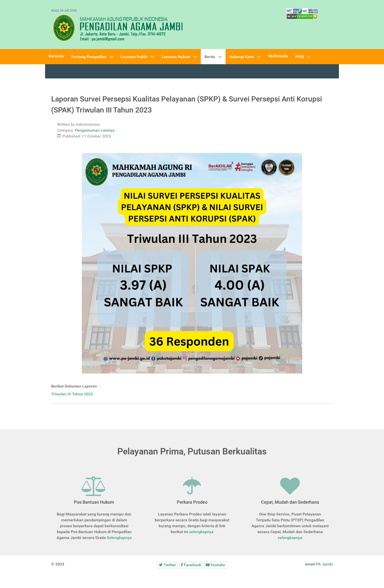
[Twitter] (168, 565)
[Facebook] (191, 565)
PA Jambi (324, 564)
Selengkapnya (119, 538)
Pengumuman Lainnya (95, 130)
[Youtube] (215, 565)
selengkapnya (201, 532)
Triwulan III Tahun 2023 (72, 394)
